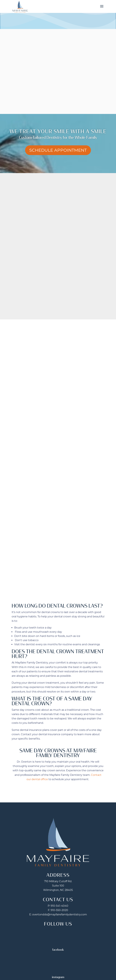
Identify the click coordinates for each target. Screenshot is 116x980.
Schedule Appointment (58, 150)
